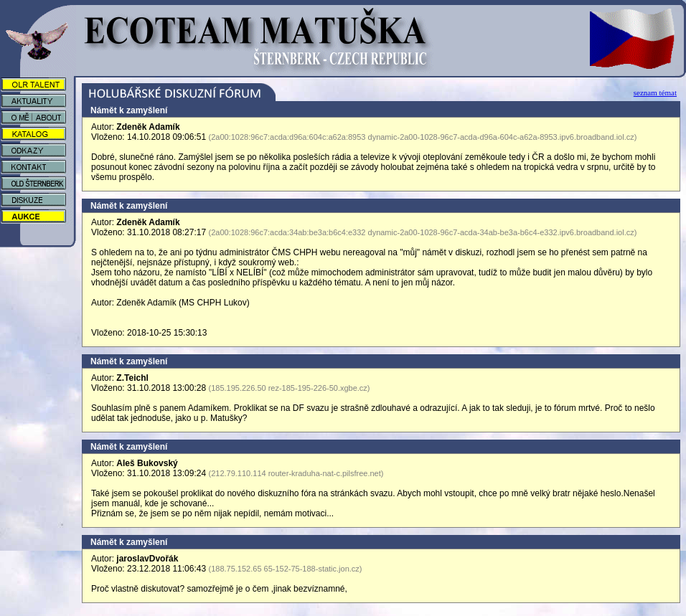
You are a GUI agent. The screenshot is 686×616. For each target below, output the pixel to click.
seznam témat (655, 93)
